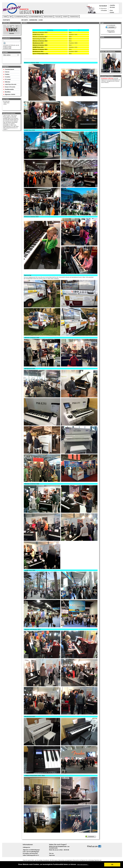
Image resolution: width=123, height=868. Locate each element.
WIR (11, 17)
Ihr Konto (112, 7)
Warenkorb (33, 20)
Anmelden (112, 5)
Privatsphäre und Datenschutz (30, 853)
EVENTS (65, 17)
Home (5, 17)
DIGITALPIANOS (48, 17)
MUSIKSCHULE (75, 17)
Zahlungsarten (26, 847)
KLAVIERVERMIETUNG (35, 17)
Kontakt (112, 12)
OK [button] (112, 865)
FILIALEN (58, 17)
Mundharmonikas (9, 89)
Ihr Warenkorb (103, 6)
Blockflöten (8, 92)
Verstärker (8, 77)
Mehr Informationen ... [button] (83, 865)
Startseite (6, 20)
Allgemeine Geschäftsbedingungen (31, 850)
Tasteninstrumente (10, 69)
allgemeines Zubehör (10, 94)
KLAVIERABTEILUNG (20, 17)
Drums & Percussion (10, 87)
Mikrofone (8, 82)
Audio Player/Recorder (11, 84)
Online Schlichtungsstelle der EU (31, 855)
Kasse (111, 10)
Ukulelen (7, 74)
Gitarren (7, 72)
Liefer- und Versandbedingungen (31, 852)
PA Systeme (8, 79)
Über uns (51, 853)
